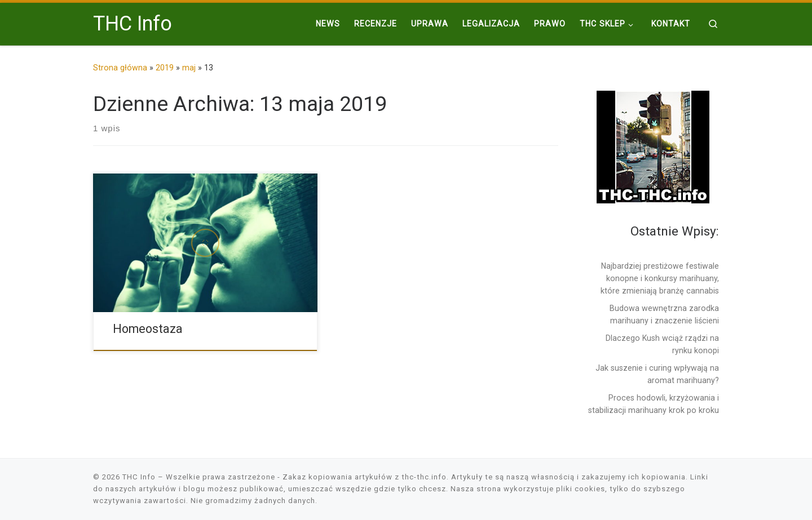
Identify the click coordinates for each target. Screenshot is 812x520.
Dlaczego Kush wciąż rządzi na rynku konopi (662, 344)
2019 (165, 68)
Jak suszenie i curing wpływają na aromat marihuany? (657, 374)
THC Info (139, 477)
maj (189, 68)
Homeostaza (148, 329)
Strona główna (120, 68)
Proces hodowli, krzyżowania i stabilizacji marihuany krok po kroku (654, 404)
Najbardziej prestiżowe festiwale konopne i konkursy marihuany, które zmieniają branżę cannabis (660, 278)
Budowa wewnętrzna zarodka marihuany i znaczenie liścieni (664, 314)
